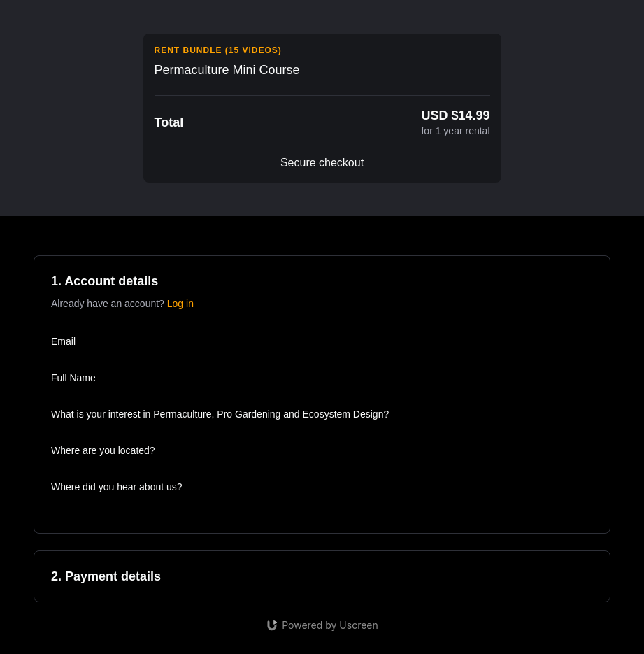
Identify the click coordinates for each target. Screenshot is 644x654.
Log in (180, 304)
